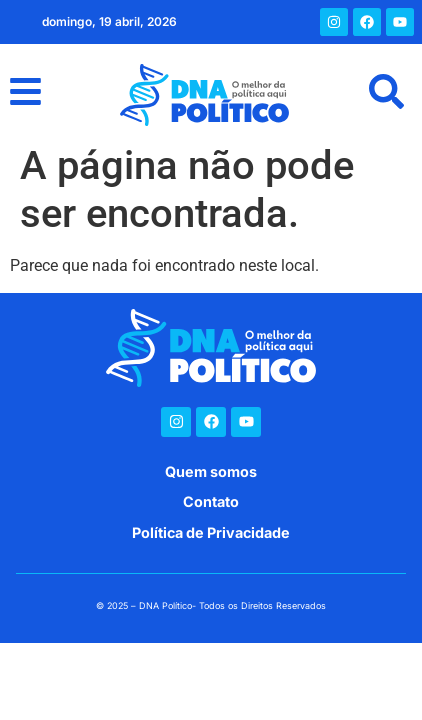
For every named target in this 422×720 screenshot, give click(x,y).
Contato (211, 501)
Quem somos (211, 471)
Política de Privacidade (211, 532)
